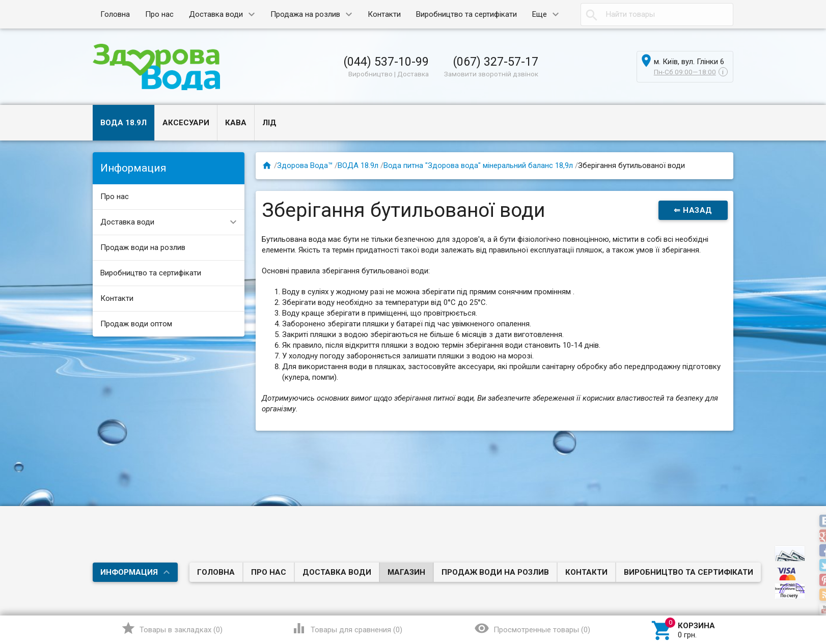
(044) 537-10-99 (386, 62)
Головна (115, 14)
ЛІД (269, 123)
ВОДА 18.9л (123, 123)
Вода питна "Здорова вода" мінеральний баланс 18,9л (478, 165)
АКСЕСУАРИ (186, 123)
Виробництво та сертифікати (466, 14)
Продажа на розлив (305, 14)
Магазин (406, 572)
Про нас (159, 14)
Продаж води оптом (136, 324)
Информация (129, 572)
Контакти (384, 14)
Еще (540, 14)
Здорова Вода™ (305, 165)
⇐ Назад (693, 210)
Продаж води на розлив (143, 247)
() (172, 628)
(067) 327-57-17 (495, 62)
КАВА (236, 123)
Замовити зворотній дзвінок (491, 74)
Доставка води (216, 14)
